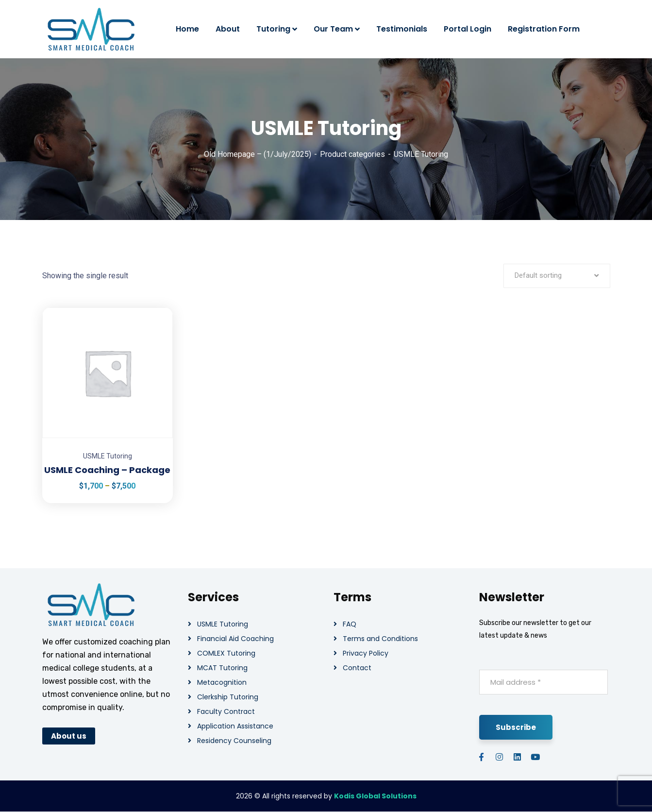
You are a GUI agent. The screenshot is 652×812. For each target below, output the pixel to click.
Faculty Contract (226, 711)
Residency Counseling (234, 741)
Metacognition (222, 682)
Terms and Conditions (380, 639)
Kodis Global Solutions (375, 796)
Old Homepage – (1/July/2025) (258, 154)
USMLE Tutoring (108, 456)
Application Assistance (235, 726)
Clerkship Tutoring (228, 697)
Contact (357, 668)
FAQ (350, 624)
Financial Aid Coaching (235, 639)
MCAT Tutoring (222, 668)
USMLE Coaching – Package (107, 470)
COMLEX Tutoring (226, 653)
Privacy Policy (366, 653)
